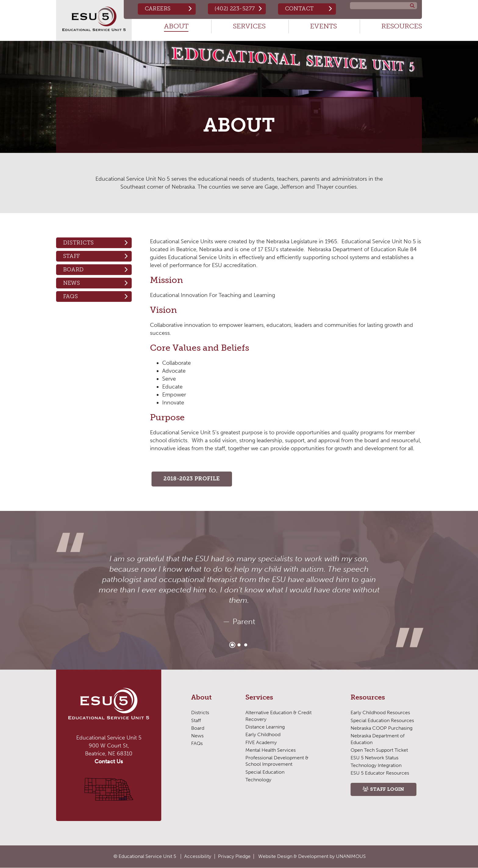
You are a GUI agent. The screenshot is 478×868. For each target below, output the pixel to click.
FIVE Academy (261, 742)
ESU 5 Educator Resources (380, 773)
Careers (157, 9)
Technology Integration (376, 766)
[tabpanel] (239, 591)
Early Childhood (263, 735)
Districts (78, 243)
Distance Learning (265, 727)
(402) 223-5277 (234, 9)
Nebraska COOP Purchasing (382, 728)
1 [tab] (232, 645)
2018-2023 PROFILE (192, 479)
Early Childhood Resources (380, 713)
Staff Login (388, 790)
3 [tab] (246, 645)
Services (249, 26)
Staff (72, 256)
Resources (402, 26)
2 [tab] (239, 645)
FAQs (71, 296)
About (176, 26)
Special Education (265, 772)
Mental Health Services (271, 750)
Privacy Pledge (234, 856)
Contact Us (109, 762)
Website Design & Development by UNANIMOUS (312, 856)
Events (323, 26)
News (72, 283)
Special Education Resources (382, 720)
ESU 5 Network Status (375, 758)
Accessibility (198, 856)
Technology (258, 780)
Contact (299, 9)
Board (73, 269)
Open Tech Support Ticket (379, 750)
